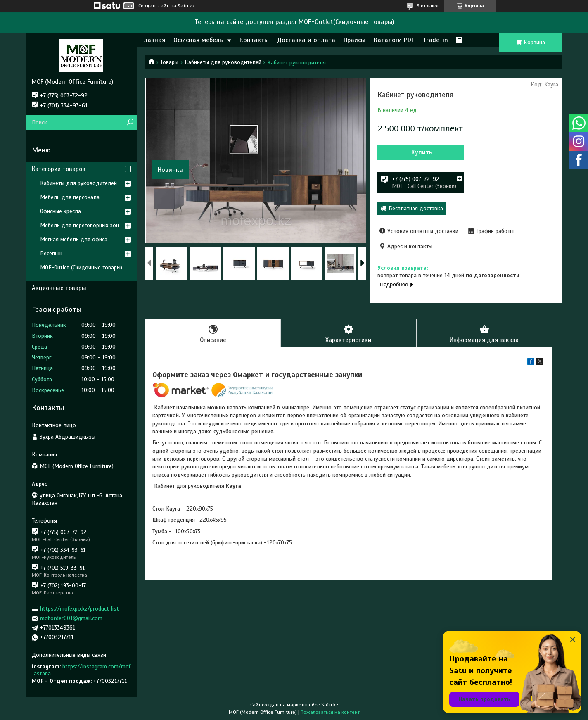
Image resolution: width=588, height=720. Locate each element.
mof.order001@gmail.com (71, 618)
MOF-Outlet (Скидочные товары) (81, 267)
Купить (422, 152)
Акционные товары (59, 288)
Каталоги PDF (394, 40)
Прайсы (354, 40)
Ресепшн (51, 253)
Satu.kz (330, 705)
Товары (169, 62)
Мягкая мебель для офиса (74, 239)
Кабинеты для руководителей (223, 62)
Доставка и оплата (306, 40)
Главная (153, 40)
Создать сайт (153, 6)
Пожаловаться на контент (330, 712)
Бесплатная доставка (416, 208)
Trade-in (435, 40)
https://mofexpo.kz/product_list (79, 609)
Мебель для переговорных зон (79, 225)
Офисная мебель (198, 40)
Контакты (254, 40)
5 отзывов (428, 6)
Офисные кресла (60, 211)
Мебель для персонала (70, 197)
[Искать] (130, 122)
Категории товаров (59, 169)
